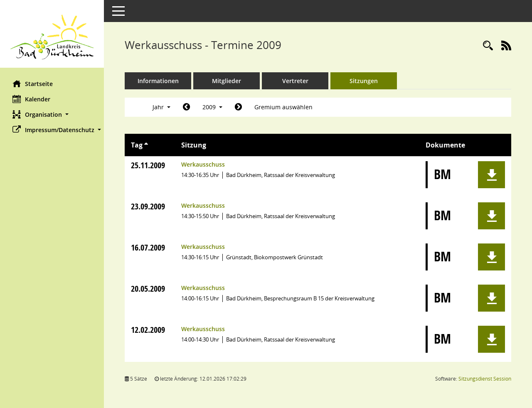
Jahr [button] (161, 107)
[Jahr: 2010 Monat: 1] (238, 107)
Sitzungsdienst (485, 379)
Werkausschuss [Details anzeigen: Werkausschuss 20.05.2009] (203, 288)
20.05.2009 (148, 289)
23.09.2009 (148, 206)
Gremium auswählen (283, 107)
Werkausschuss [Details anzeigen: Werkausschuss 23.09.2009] (203, 205)
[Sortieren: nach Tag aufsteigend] (146, 145)
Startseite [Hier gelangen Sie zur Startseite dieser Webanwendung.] (33, 84)
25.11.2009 (148, 165)
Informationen (158, 81)
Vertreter (295, 81)
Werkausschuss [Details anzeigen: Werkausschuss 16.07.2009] (203, 247)
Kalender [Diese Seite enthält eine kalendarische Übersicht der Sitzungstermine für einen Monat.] (31, 99)
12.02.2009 (148, 330)
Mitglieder (227, 81)
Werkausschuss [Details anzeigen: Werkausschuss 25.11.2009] (203, 164)
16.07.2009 (148, 247)
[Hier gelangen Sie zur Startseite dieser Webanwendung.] (52, 37)
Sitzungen (364, 81)
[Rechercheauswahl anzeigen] (488, 46)
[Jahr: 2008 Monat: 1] (186, 107)
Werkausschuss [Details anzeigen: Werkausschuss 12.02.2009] (203, 329)
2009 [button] (212, 107)
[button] (52, 114)
